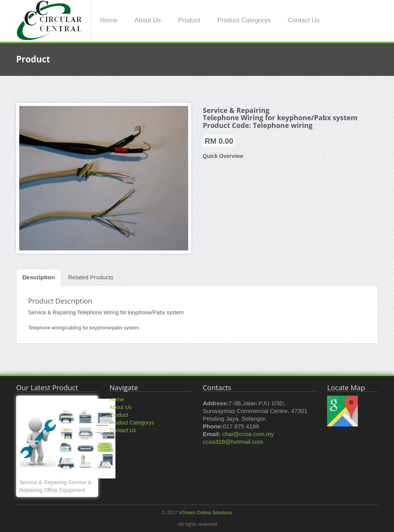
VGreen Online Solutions (206, 513)
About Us (148, 20)
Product (189, 20)
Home (109, 20)
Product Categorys (244, 20)
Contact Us (304, 20)
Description (39, 277)
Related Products (91, 277)
